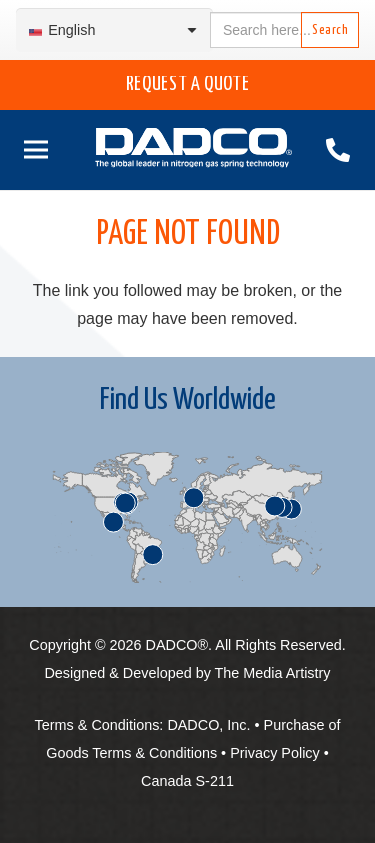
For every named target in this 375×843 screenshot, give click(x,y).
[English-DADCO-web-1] (194, 150)
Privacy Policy (275, 753)
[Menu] (32, 150)
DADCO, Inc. (208, 725)
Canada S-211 (187, 781)
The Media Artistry (273, 673)
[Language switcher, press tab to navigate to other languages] (114, 30)
